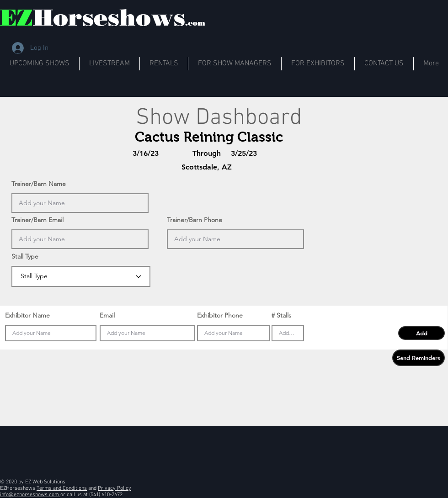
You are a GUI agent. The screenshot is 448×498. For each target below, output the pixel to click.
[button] (421, 333)
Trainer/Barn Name (39, 184)
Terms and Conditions (62, 488)
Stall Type (25, 256)
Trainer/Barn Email (37, 220)
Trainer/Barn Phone (195, 220)
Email (107, 315)
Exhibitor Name (27, 315)
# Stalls (281, 315)
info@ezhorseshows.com (30, 495)
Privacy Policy (115, 488)
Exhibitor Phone (220, 315)
